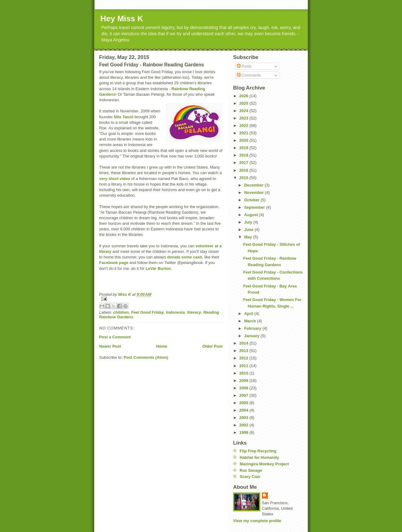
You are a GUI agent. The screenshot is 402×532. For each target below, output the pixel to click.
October (252, 200)
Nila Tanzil (123, 117)
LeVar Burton (158, 268)
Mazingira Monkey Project (264, 464)
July (249, 222)
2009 (244, 381)
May (249, 237)
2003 (244, 418)
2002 (244, 425)
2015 (244, 178)
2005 (244, 403)
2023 (244, 118)
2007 (244, 395)
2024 (244, 111)
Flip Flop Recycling (258, 451)
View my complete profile (257, 521)
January (252, 336)
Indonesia (176, 312)
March (251, 321)
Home (161, 346)
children (121, 312)
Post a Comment (115, 337)
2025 (244, 103)
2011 (244, 366)
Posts (244, 66)
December (254, 185)
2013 (244, 351)
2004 (244, 410)
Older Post (212, 346)
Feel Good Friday (147, 312)
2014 (244, 343)
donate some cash (184, 257)
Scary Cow (250, 477)
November (255, 193)
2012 (244, 358)
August (252, 215)
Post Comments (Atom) (146, 357)
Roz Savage (251, 470)
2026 (244, 96)
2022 (244, 126)
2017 (244, 163)
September (255, 207)
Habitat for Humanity (259, 457)
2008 (244, 388)
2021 (244, 133)
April (249, 314)
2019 (244, 148)
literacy (194, 312)
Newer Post (110, 346)
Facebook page (114, 263)
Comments (249, 75)
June (249, 230)
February (253, 328)
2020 (244, 140)
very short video (115, 179)
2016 (244, 170)
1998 (244, 432)
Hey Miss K (122, 19)
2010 (244, 373)
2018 (244, 155)
